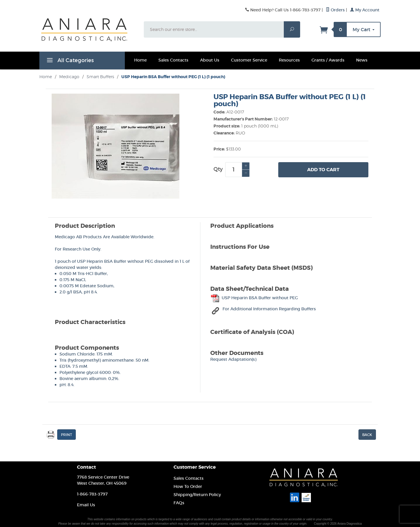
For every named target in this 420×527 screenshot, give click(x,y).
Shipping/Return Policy (197, 495)
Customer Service (249, 60)
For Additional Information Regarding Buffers (264, 309)
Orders (335, 10)
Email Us (86, 505)
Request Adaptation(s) (233, 359)
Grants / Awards (328, 60)
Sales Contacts (173, 60)
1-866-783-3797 (92, 494)
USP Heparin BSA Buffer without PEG (254, 298)
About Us (210, 60)
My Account (365, 10)
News (362, 60)
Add (323, 170)
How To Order (188, 486)
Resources (289, 60)
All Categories (69, 61)
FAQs (179, 503)
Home (140, 60)
